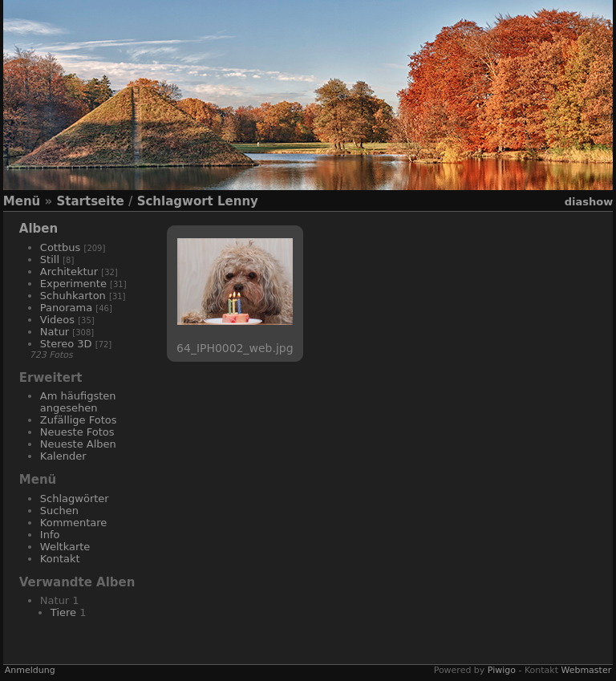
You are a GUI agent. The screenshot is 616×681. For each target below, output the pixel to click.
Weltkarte (65, 547)
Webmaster (586, 670)
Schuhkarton (73, 296)
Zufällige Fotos (79, 420)
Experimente (73, 284)
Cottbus (61, 247)
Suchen (59, 511)
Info (50, 535)
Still (50, 259)
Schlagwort (175, 201)
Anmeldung (30, 670)
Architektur (69, 272)
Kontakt (60, 559)
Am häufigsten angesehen (78, 402)
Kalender (63, 456)
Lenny (238, 201)
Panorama (66, 308)
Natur (55, 332)
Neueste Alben (78, 444)
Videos (57, 320)
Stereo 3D (66, 344)
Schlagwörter (75, 499)
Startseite (90, 201)
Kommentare (74, 523)
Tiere (63, 612)
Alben (38, 229)
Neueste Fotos (77, 432)
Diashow (589, 202)
